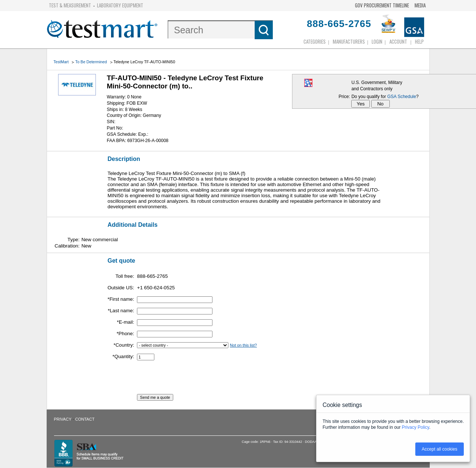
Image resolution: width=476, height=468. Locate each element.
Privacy (63, 419)
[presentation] (193, 380)
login (377, 41)
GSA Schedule (402, 97)
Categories (315, 41)
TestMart (61, 62)
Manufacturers (349, 41)
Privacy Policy (416, 427)
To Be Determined (91, 62)
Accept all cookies (439, 449)
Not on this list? (243, 345)
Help (419, 41)
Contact (85, 419)
